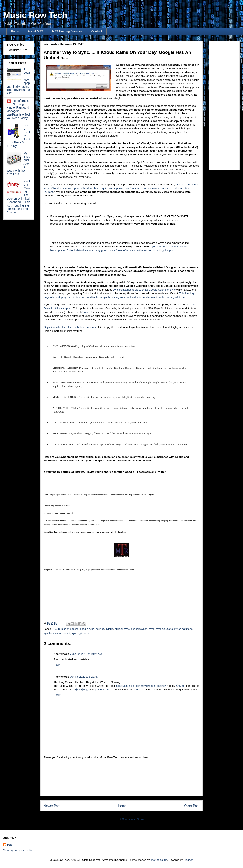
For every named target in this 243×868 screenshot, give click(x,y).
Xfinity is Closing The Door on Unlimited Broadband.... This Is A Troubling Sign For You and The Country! (19, 197)
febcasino (140, 689)
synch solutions (183, 629)
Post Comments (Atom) (130, 819)
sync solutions (164, 629)
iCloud (109, 629)
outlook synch (139, 629)
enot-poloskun (159, 860)
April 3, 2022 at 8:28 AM (84, 677)
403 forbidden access (66, 629)
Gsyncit (86, 312)
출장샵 (180, 686)
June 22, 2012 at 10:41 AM (86, 654)
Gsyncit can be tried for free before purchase (70, 327)
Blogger (188, 860)
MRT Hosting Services (67, 31)
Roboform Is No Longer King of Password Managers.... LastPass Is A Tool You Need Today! (18, 109)
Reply (57, 665)
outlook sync (122, 629)
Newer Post (52, 806)
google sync (87, 629)
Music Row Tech (35, 15)
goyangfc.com (103, 689)
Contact (97, 31)
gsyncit (100, 629)
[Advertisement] (122, 780)
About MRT (36, 31)
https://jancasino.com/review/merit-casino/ (141, 686)
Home (15, 31)
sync (152, 629)
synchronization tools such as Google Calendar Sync (144, 290)
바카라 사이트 (80, 689)
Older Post (192, 806)
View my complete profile (18, 850)
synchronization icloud (57, 633)
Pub (10, 845)
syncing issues (80, 633)
